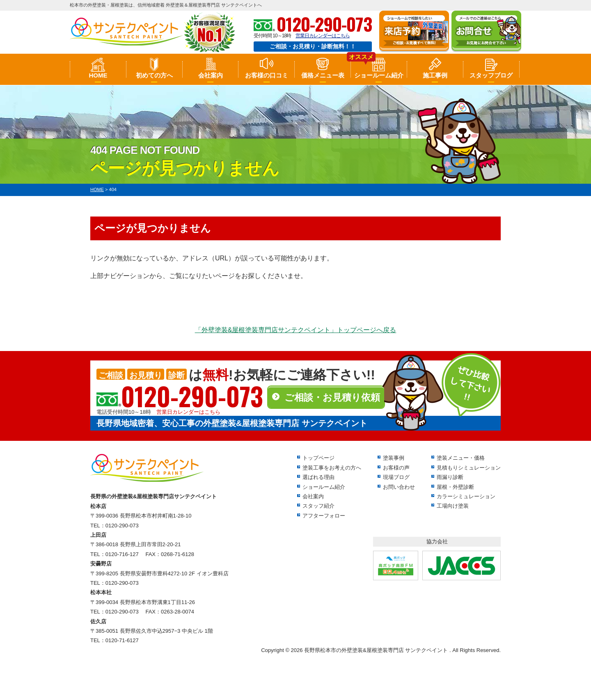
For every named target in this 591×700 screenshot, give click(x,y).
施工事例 (435, 75)
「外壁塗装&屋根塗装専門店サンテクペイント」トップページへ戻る (296, 330)
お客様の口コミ (267, 75)
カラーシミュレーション (466, 496)
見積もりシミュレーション (469, 468)
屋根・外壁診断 (455, 487)
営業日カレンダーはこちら (323, 36)
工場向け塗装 (453, 506)
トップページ (318, 458)
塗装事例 (394, 458)
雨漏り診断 (450, 477)
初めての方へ (154, 75)
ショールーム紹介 (379, 75)
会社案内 (211, 75)
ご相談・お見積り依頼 (332, 397)
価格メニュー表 (323, 75)
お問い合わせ (399, 487)
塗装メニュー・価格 (461, 458)
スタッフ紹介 (318, 506)
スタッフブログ (491, 75)
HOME (98, 75)
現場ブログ (396, 477)
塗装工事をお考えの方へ (332, 468)
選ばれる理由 (318, 477)
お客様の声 (396, 468)
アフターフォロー (324, 516)
